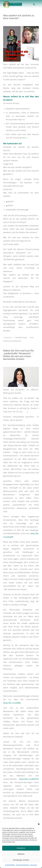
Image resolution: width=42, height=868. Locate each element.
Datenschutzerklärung (23, 865)
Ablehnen (21, 854)
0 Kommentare (21, 338)
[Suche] (33, 4)
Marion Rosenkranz (12, 341)
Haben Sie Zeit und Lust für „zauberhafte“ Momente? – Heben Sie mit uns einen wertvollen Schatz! (19, 355)
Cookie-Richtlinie (10, 865)
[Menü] (38, 4)
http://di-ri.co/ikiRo (12, 703)
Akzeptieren (21, 848)
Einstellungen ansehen (21, 860)
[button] (39, 824)
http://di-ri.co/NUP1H (29, 779)
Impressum (34, 865)
